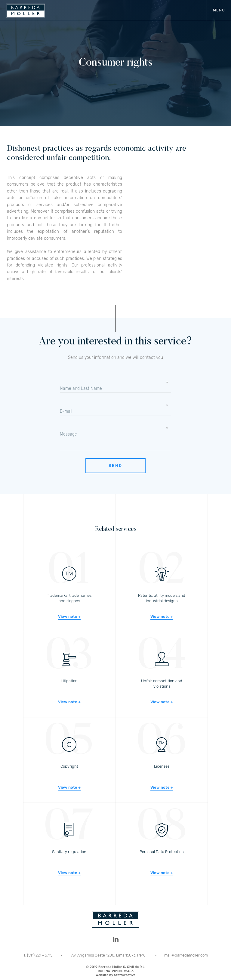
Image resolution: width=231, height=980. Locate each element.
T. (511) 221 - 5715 (38, 955)
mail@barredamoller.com (186, 955)
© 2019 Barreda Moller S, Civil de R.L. (115, 971)
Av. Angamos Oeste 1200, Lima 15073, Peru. (109, 955)
